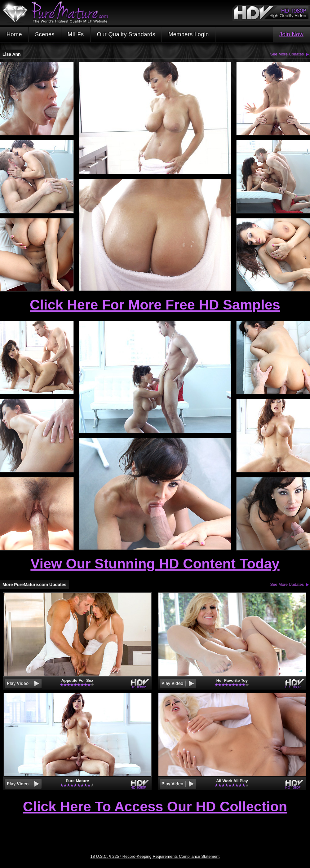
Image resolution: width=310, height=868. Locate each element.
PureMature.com (58, 12)
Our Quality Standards (126, 34)
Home (14, 34)
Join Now (291, 34)
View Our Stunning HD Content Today (155, 564)
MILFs (76, 34)
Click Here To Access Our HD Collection (155, 807)
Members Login (189, 34)
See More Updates (287, 54)
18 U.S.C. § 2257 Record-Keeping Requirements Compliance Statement (155, 856)
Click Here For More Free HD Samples (155, 305)
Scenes (45, 34)
